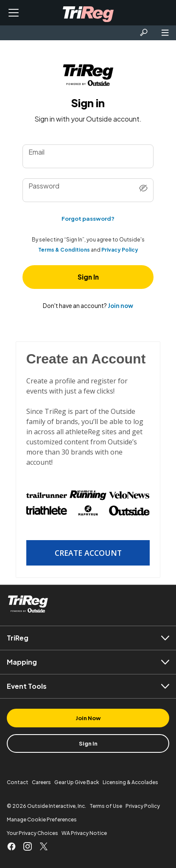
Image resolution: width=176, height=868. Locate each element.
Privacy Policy (120, 250)
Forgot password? (88, 218)
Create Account (88, 553)
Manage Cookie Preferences (42, 819)
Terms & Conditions (64, 250)
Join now (120, 306)
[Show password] (143, 189)
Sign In (88, 277)
